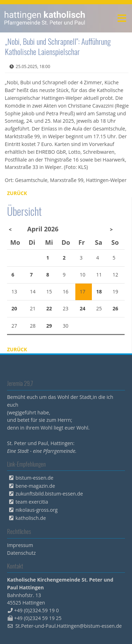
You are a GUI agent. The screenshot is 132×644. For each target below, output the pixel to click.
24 (82, 308)
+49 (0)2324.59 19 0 (36, 610)
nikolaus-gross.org (37, 510)
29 (49, 326)
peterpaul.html (45, 18)
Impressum (20, 545)
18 (99, 291)
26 (115, 308)
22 (49, 308)
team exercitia (32, 502)
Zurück (17, 193)
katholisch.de (31, 518)
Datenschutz (21, 553)
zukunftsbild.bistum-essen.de (49, 494)
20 (14, 308)
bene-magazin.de (35, 486)
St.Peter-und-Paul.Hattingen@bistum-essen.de (69, 626)
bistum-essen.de (34, 478)
